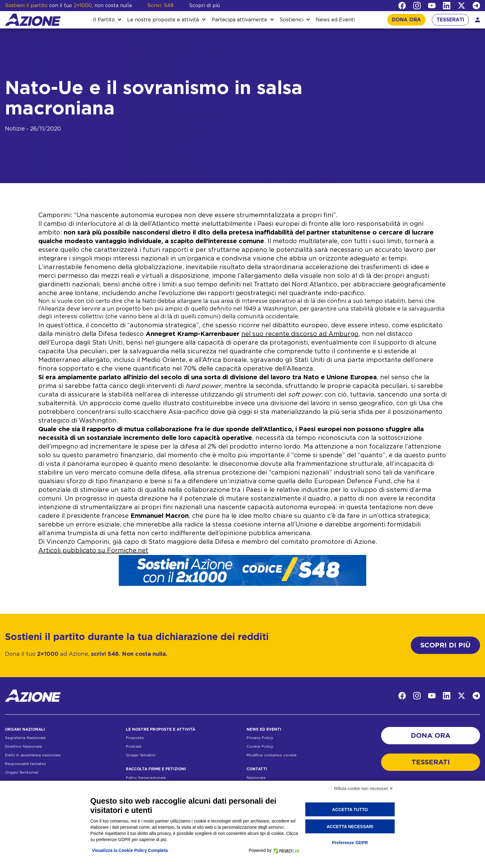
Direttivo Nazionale (24, 746)
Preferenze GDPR (350, 843)
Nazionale (256, 778)
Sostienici (292, 20)
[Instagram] (417, 6)
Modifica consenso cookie (272, 755)
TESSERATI (450, 20)
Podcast (134, 746)
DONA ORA (406, 20)
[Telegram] (476, 6)
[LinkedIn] (447, 6)
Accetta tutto (350, 810)
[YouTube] (432, 6)
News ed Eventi (335, 20)
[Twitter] (461, 6)
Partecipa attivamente (239, 20)
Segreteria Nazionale (25, 738)
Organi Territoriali (22, 772)
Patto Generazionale (146, 778)
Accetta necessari (350, 827)
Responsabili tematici (25, 764)
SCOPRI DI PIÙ (445, 645)
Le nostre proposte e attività (163, 20)
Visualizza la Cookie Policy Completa (130, 850)
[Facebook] (402, 6)
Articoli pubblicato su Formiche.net (93, 551)
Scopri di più (204, 6)
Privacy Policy (260, 738)
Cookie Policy (260, 746)
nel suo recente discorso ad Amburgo (300, 334)
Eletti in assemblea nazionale (33, 755)
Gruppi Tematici (141, 755)
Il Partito (104, 20)
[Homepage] (33, 20)
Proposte (135, 738)
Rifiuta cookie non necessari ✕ (364, 789)
